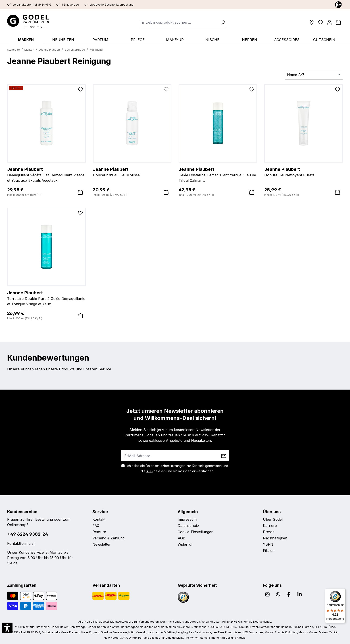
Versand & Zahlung (108, 538)
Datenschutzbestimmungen (166, 466)
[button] (7, 628)
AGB (150, 471)
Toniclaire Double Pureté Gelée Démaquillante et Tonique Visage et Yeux (46, 298)
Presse (269, 532)
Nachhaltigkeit (275, 538)
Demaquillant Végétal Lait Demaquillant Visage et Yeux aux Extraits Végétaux (46, 174)
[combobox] (179, 22)
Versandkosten (149, 622)
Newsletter (102, 544)
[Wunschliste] (321, 22)
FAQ (96, 526)
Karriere (270, 526)
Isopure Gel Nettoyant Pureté (304, 172)
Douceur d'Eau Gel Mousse (132, 172)
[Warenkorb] (338, 22)
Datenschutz (188, 526)
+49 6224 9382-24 (28, 534)
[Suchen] (221, 22)
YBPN (268, 544)
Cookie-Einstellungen (196, 532)
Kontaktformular (21, 543)
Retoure (99, 532)
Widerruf (185, 544)
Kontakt (99, 519)
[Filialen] (312, 22)
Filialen (269, 551)
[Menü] (343, 591)
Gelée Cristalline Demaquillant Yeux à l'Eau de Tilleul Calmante (218, 174)
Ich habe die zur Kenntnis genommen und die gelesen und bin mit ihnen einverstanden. (177, 468)
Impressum (187, 519)
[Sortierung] (314, 75)
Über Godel (273, 519)
